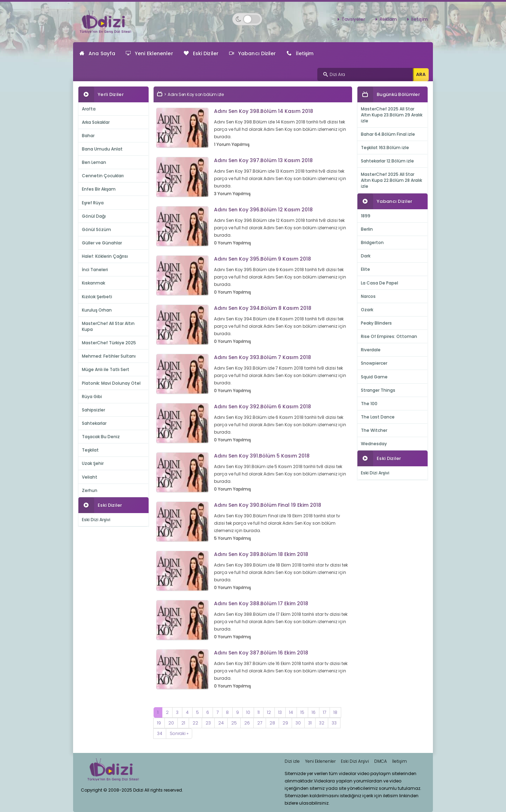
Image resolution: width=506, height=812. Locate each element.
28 (272, 723)
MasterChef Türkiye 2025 (109, 343)
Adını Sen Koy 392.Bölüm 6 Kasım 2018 (262, 407)
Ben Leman (94, 162)
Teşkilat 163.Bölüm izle (385, 148)
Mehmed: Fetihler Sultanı (109, 356)
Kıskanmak (93, 283)
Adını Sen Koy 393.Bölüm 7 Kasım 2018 (262, 357)
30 (298, 723)
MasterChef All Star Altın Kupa (108, 326)
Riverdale (371, 350)
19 (159, 723)
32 (322, 723)
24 (221, 723)
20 (171, 723)
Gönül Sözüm (96, 229)
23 (208, 723)
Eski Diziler (201, 53)
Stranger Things (378, 390)
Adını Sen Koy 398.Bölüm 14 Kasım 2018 (264, 111)
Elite (365, 269)
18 (335, 712)
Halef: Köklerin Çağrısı (105, 256)
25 (234, 723)
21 (183, 723)
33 (334, 723)
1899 (366, 216)
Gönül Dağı (94, 216)
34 (160, 733)
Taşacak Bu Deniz (101, 437)
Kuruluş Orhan (97, 310)
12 (269, 712)
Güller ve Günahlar (102, 243)
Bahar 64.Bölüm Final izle (388, 134)
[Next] (179, 734)
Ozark (367, 310)
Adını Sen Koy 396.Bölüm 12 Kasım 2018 (263, 210)
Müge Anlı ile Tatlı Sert (106, 369)
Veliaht (90, 477)
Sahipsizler (93, 410)
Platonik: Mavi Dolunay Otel (111, 383)
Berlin (367, 229)
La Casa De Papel (379, 283)
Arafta (89, 109)
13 (280, 712)
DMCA (381, 761)
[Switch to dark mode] (247, 19)
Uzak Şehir (93, 463)
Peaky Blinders (376, 323)
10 (248, 712)
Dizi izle (292, 761)
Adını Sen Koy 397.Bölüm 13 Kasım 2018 (263, 160)
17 (325, 712)
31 (310, 723)
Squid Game (374, 377)
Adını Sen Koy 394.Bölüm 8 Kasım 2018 (263, 308)
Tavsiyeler (353, 19)
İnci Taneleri (95, 270)
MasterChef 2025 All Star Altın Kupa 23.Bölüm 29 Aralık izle (392, 115)
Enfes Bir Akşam (99, 189)
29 (285, 723)
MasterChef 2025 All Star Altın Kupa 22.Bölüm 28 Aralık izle (391, 180)
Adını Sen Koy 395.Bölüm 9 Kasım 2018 (262, 259)
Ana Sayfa (97, 53)
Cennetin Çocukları (103, 176)
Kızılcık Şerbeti (97, 297)
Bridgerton (372, 242)
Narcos (368, 296)
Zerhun (90, 490)
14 (291, 712)
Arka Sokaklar (96, 122)
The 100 (369, 404)
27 (260, 723)
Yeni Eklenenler (150, 53)
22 (195, 723)
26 (247, 723)
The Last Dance (378, 417)
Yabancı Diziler (253, 53)
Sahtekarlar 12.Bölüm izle (387, 161)
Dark (366, 256)
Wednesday (374, 444)
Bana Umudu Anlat (102, 149)
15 (302, 712)
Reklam (388, 19)
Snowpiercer (374, 363)
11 (259, 712)
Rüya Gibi (92, 397)
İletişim (419, 19)
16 (314, 712)
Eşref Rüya (93, 203)
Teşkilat (90, 450)
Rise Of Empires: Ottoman (389, 336)
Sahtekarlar (94, 423)
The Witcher (374, 430)
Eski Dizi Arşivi (96, 520)
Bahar (88, 136)
